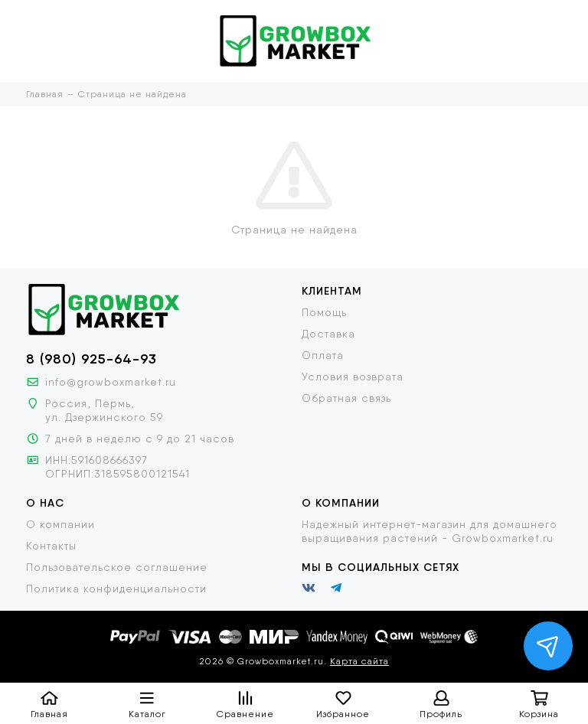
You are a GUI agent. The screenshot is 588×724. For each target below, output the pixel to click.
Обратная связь (346, 398)
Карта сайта (359, 661)
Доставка (328, 334)
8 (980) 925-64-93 (91, 359)
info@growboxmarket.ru (111, 382)
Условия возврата (353, 377)
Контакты (51, 546)
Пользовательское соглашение (117, 567)
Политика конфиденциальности (116, 589)
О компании (60, 524)
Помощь (324, 312)
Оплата (323, 355)
